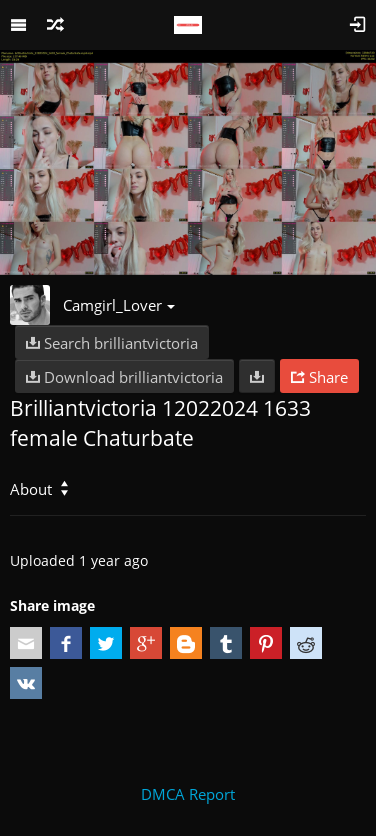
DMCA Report (188, 794)
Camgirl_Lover (119, 305)
